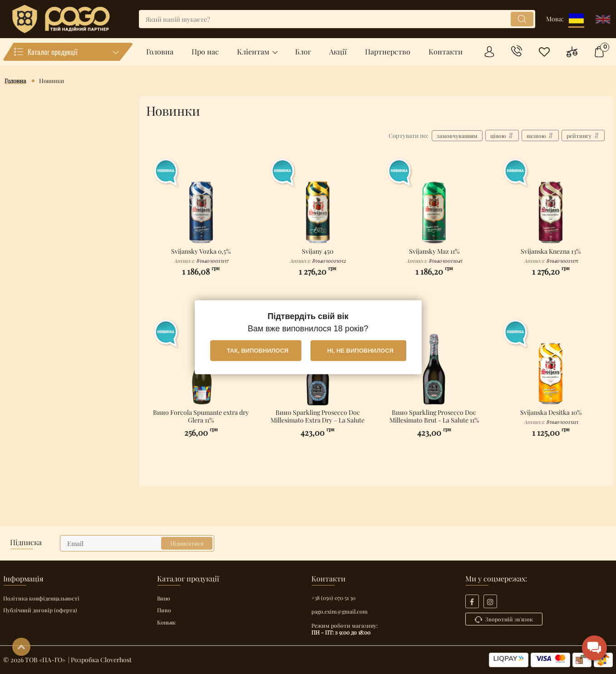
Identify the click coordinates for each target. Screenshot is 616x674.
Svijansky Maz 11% (434, 256)
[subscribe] (137, 543)
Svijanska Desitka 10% (551, 417)
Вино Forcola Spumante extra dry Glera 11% (201, 421)
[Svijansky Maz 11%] (434, 202)
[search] (337, 19)
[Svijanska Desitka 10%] (551, 364)
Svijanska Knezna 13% (551, 256)
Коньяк (166, 622)
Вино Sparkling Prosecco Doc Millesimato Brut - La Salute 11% (434, 421)
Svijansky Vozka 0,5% (201, 256)
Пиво (164, 610)
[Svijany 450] (318, 202)
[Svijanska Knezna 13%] (551, 202)
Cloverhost (116, 660)
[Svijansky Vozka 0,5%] (201, 202)
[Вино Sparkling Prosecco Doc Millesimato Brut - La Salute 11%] (434, 364)
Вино (164, 598)
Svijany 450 (318, 256)
